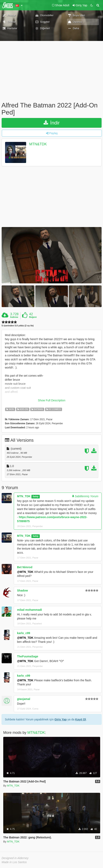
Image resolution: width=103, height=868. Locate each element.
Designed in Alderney (15, 858)
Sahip (36, 496)
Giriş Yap (60, 719)
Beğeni (33, 317)
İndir (52, 123)
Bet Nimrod (25, 567)
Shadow (23, 590)
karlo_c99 (24, 633)
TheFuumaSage (28, 656)
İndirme (14, 317)
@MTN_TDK (25, 572)
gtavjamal (24, 699)
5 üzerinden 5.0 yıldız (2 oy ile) (18, 326)
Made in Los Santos (14, 862)
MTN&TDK (38, 144)
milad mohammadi (30, 610)
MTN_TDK (24, 496)
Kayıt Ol (81, 719)
